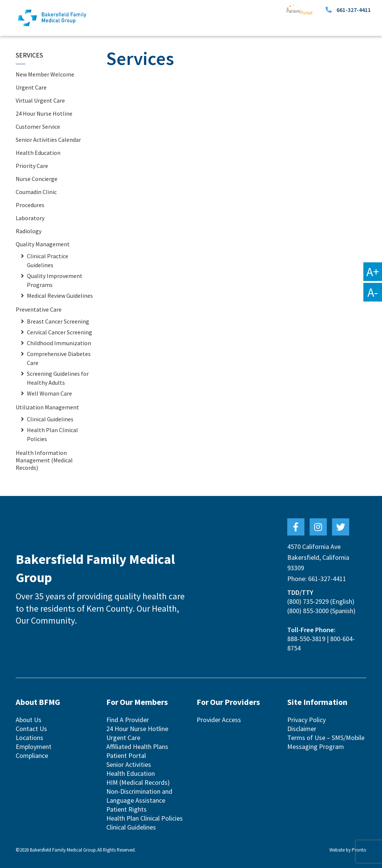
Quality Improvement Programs (55, 280)
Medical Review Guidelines (60, 296)
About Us (29, 720)
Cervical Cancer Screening (60, 332)
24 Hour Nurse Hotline (44, 113)
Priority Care (32, 166)
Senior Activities (129, 764)
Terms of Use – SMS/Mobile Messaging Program (326, 742)
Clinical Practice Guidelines (48, 260)
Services (29, 55)
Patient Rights (126, 809)
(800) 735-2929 (308, 601)
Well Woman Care (49, 393)
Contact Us (31, 729)
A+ (373, 272)
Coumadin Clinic (36, 192)
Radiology (29, 231)
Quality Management (43, 244)
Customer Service (38, 127)
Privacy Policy (306, 720)
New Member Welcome (45, 74)
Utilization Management (47, 407)
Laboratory (30, 218)
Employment (34, 747)
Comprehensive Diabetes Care (59, 358)
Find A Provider (128, 720)
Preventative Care (39, 309)
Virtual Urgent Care (40, 100)
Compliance (32, 755)
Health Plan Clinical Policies (52, 434)
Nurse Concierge (37, 179)
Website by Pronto (348, 850)
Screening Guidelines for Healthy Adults (58, 378)
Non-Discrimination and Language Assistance (139, 796)
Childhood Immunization (59, 343)
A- (373, 292)
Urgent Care (31, 87)
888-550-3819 (306, 639)
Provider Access (219, 720)
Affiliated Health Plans (137, 747)
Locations (29, 738)
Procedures (30, 205)
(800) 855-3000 (308, 611)
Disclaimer (302, 729)
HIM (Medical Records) (138, 782)
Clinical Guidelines (50, 419)
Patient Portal (126, 755)
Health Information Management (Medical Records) (44, 460)
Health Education (38, 153)
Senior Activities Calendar (48, 140)
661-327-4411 (354, 10)
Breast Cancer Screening (58, 321)
